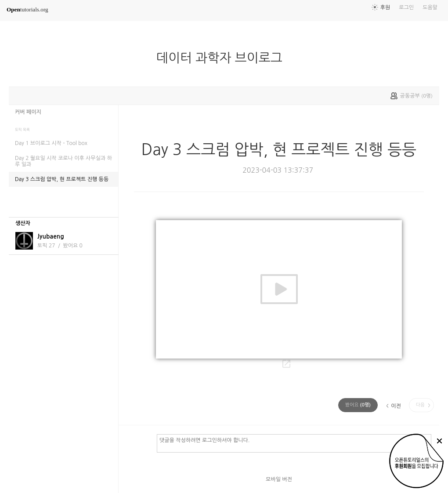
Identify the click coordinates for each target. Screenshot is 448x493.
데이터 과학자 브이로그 (223, 58)
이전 (396, 406)
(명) (358, 405)
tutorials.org (27, 9)
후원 (385, 7)
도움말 (430, 7)
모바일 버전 (279, 479)
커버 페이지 (28, 112)
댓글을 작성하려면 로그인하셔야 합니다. (294, 443)
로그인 (406, 7)
